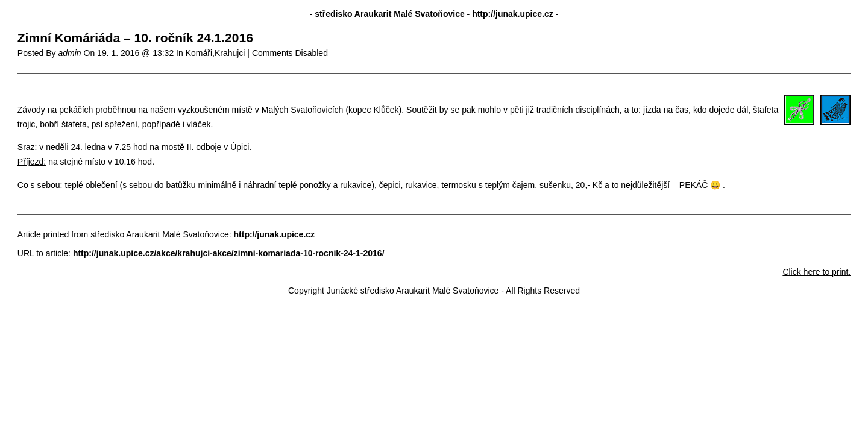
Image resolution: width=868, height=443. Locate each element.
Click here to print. (816, 272)
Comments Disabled (290, 53)
